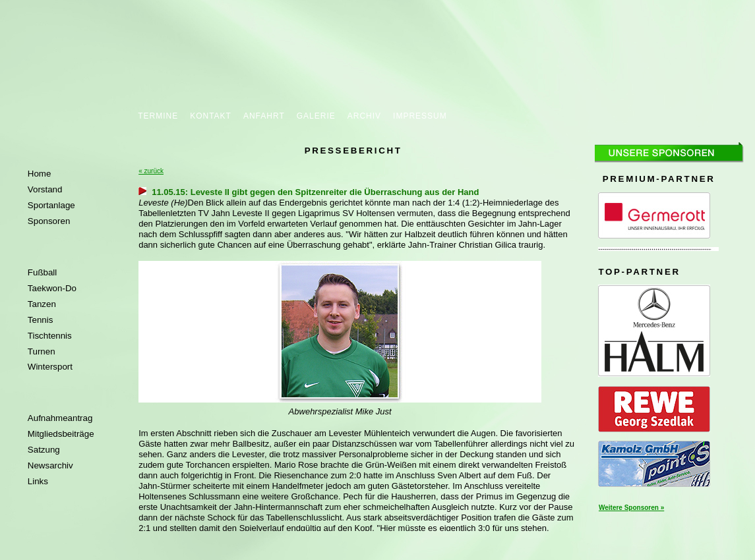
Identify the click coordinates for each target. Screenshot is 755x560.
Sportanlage (51, 205)
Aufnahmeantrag (60, 418)
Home (40, 174)
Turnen (42, 351)
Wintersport (50, 367)
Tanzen (42, 304)
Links (38, 481)
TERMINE (158, 116)
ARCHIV (364, 116)
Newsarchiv (50, 465)
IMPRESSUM (420, 116)
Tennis (41, 320)
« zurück (151, 171)
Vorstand (45, 189)
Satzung (44, 450)
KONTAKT (211, 116)
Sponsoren (49, 221)
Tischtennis (50, 336)
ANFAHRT (264, 116)
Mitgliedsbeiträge (61, 434)
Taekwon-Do (52, 288)
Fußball (42, 272)
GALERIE (316, 116)
